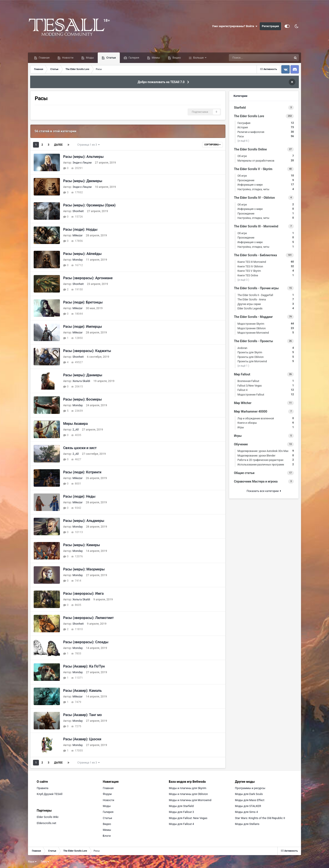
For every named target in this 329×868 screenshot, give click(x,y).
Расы (266, 136)
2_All (76, 430)
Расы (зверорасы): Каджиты (87, 351)
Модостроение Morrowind (266, 333)
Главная (44, 58)
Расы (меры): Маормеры (84, 569)
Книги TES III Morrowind (266, 262)
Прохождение (266, 180)
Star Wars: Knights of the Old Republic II (260, 818)
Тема (45, 862)
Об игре (266, 156)
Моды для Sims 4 (246, 812)
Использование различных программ (266, 465)
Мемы (156, 58)
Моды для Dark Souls (249, 794)
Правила (43, 788)
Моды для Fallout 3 (182, 812)
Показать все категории (264, 491)
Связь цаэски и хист (80, 448)
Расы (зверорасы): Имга (83, 593)
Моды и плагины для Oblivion (188, 794)
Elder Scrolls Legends (266, 308)
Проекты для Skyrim (266, 352)
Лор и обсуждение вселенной (266, 418)
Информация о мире (266, 185)
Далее (58, 145)
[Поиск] (252, 58)
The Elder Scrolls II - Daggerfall (266, 295)
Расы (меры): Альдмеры (84, 521)
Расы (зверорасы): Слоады (86, 642)
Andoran (266, 348)
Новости (67, 58)
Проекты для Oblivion (266, 357)
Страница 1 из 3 (89, 145)
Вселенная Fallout (266, 381)
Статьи (111, 58)
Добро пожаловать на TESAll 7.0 (161, 82)
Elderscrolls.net (46, 823)
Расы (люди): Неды (79, 496)
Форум (107, 794)
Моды (90, 58)
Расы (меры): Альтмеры (83, 157)
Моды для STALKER (248, 806)
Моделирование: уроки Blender (266, 456)
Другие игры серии (266, 304)
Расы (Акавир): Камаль (82, 691)
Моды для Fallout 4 (182, 824)
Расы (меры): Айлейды (82, 254)
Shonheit (78, 211)
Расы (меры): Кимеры (82, 545)
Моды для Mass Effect (250, 800)
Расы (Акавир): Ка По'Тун (84, 666)
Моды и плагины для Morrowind (190, 800)
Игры (266, 427)
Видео (176, 58)
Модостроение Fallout (266, 395)
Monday (78, 260)
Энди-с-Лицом (82, 163)
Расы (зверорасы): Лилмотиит (88, 618)
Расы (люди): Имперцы (83, 327)
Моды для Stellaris (247, 824)
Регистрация (270, 26)
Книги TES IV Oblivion (266, 266)
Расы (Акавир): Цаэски (82, 739)
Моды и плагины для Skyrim (188, 788)
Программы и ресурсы (250, 788)
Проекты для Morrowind (266, 361)
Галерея (134, 58)
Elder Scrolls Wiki (48, 817)
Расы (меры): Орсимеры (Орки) (89, 205)
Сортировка (212, 145)
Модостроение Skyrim (266, 324)
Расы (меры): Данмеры (83, 375)
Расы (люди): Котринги (82, 472)
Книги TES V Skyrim (266, 271)
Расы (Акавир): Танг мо (83, 715)
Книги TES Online (266, 275)
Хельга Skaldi (81, 381)
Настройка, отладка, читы (266, 189)
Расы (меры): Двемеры (83, 181)
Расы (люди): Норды (80, 229)
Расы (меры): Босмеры (83, 399)
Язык (32, 862)
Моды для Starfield (181, 806)
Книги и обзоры (266, 423)
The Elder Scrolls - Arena (266, 299)
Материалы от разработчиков (266, 161)
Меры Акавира (75, 424)
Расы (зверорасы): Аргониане (88, 278)
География (266, 123)
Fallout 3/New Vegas (266, 386)
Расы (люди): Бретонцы (83, 302)
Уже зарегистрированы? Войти (235, 26)
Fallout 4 (266, 390)
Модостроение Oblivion (266, 328)
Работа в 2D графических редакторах (266, 460)
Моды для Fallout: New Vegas (188, 818)
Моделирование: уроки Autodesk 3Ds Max (266, 451)
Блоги (107, 836)
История (266, 127)
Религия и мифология (266, 132)
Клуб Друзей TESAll (50, 794)
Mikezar (78, 235)
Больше (198, 58)
